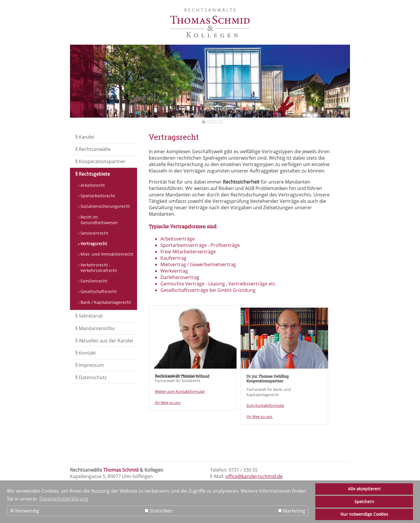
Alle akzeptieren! (364, 489)
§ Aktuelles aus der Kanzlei (104, 341)
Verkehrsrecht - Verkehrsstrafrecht (99, 268)
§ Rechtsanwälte (93, 149)
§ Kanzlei (85, 137)
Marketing (292, 511)
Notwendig (25, 511)
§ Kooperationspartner (100, 161)
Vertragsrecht (94, 244)
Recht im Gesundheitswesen (99, 220)
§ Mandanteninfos (95, 328)
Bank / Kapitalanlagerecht (106, 302)
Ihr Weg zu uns (168, 402)
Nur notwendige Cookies (364, 514)
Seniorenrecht (94, 233)
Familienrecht (94, 281)
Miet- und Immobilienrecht (107, 254)
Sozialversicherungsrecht (105, 206)
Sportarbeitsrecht (98, 196)
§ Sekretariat (89, 316)
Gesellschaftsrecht (99, 291)
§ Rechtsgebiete (93, 174)
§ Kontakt (86, 353)
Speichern (364, 502)
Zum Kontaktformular (265, 405)
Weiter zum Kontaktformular (180, 391)
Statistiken (159, 511)
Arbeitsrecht (93, 185)
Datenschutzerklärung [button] (64, 499)
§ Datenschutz (91, 377)
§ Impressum (90, 365)
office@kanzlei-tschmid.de (254, 476)
